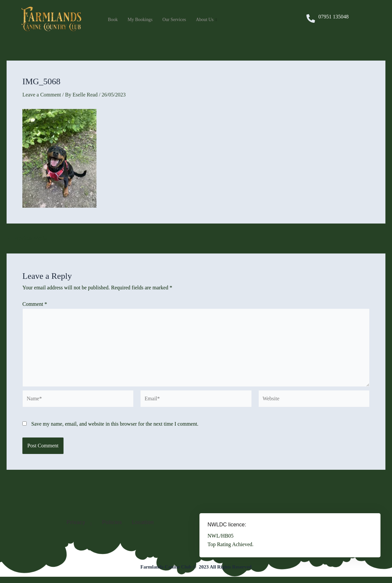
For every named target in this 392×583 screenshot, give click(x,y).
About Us (212, 20)
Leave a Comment (42, 95)
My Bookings (142, 20)
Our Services (178, 20)
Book (113, 20)
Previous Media (27, 238)
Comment (35, 304)
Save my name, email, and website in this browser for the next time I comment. (115, 424)
